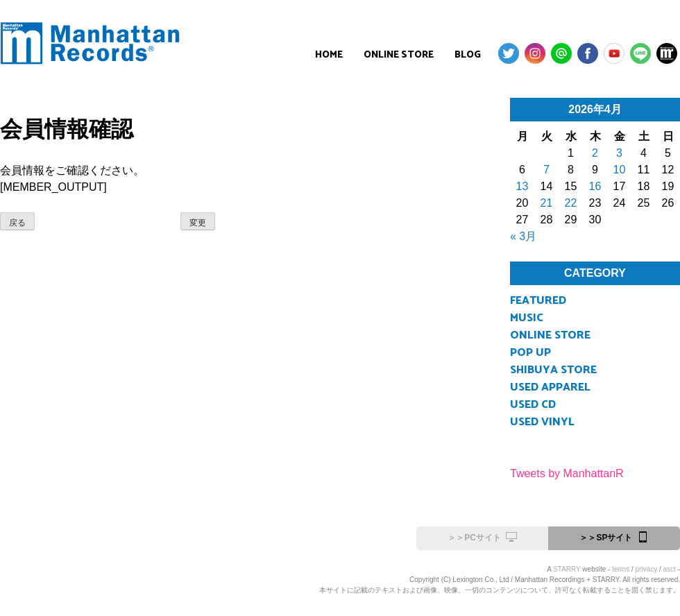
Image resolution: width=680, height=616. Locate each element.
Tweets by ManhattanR (567, 473)
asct (670, 569)
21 (547, 203)
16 (595, 186)
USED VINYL (542, 422)
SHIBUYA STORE (553, 370)
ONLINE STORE (399, 55)
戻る (17, 223)
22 (571, 203)
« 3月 (523, 236)
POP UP (530, 353)
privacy (647, 569)
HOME (329, 55)
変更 (198, 223)
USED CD (533, 405)
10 (620, 170)
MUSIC (527, 318)
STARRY (567, 569)
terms (621, 569)
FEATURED (538, 301)
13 (522, 186)
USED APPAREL (550, 387)
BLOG (468, 55)
